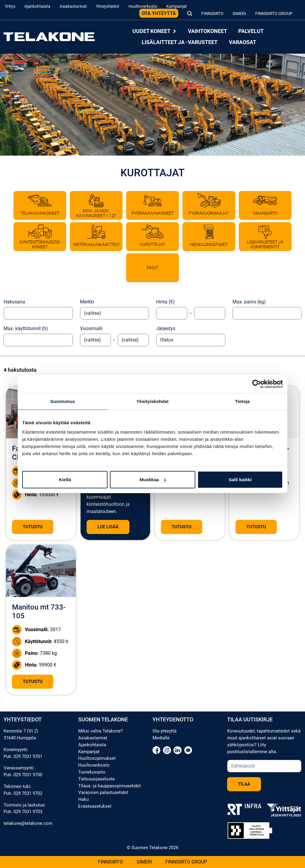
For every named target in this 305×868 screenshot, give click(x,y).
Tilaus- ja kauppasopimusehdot (110, 786)
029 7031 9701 (28, 756)
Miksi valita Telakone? (101, 731)
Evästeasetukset (95, 806)
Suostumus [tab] (63, 401)
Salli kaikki (240, 480)
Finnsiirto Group (274, 14)
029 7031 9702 (28, 793)
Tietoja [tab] (243, 401)
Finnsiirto (212, 14)
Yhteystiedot (108, 6)
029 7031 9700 (28, 775)
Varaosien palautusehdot (103, 792)
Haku (83, 799)
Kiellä (65, 480)
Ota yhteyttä (159, 13)
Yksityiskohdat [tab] (152, 401)
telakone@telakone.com (28, 823)
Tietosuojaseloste (96, 779)
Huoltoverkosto (143, 6)
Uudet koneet (155, 31)
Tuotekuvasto (92, 772)
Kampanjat (177, 6)
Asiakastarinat (73, 6)
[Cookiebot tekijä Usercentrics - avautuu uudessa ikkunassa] (257, 384)
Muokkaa (153, 480)
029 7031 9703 (28, 812)
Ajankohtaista (37, 6)
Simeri (239, 14)
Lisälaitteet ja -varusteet (180, 42)
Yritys (10, 6)
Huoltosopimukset (97, 758)
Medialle (161, 738)
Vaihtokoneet (207, 31)
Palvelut (251, 31)
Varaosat (243, 42)
